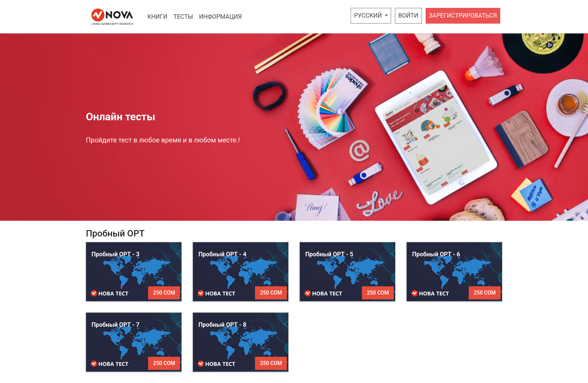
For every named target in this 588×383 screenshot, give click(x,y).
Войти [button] (408, 16)
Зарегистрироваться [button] (463, 16)
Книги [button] (157, 17)
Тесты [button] (183, 17)
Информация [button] (220, 17)
